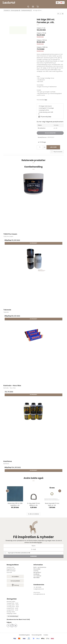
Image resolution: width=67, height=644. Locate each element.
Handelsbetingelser (24, 635)
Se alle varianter (50, 133)
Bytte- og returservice (40, 567)
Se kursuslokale (15, 581)
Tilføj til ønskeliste (58, 152)
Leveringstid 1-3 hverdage (46, 108)
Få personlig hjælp (46, 117)
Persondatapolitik (37, 635)
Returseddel (37, 569)
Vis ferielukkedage (13, 616)
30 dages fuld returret (45, 106)
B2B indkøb (37, 578)
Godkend (33, 556)
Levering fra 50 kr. (44, 110)
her (46, 100)
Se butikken (15, 577)
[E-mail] (34, 549)
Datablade (36, 574)
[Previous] (7, 491)
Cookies (46, 635)
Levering (36, 571)
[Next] (60, 491)
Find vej (15, 585)
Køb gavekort (37, 572)
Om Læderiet (37, 576)
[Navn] (34, 546)
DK (62, 3)
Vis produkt (33, 243)
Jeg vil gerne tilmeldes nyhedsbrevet (19, 553)
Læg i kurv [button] (53, 147)
